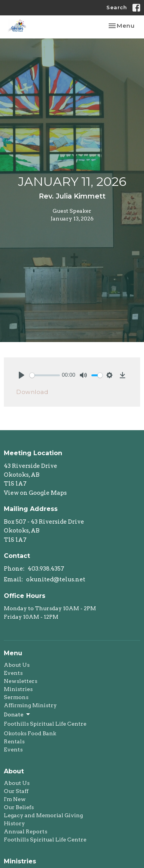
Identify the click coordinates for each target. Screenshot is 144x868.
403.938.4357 (46, 569)
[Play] (22, 375)
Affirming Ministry (30, 705)
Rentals (14, 741)
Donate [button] (17, 714)
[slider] (45, 375)
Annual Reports (26, 831)
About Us (17, 665)
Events (13, 673)
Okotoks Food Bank (30, 733)
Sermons (16, 697)
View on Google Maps (35, 493)
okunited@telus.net (56, 579)
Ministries (18, 689)
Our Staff (16, 791)
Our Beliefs (19, 807)
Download (32, 392)
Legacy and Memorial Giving (43, 815)
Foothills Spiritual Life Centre (45, 724)
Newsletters (21, 681)
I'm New (15, 799)
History (14, 823)
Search (117, 7)
